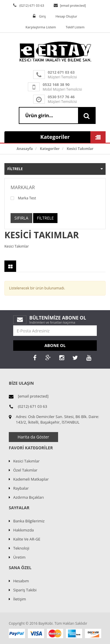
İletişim (20, 599)
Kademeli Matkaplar (31, 479)
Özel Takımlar (25, 470)
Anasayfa (24, 149)
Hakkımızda (23, 530)
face (35, 358)
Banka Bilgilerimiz (29, 521)
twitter (75, 358)
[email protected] (73, 5)
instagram (62, 358)
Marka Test (23, 198)
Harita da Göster (33, 437)
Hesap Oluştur (66, 16)
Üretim (19, 557)
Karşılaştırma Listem (41, 27)
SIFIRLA (21, 218)
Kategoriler (50, 149)
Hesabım (21, 581)
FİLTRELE (45, 218)
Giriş (42, 16)
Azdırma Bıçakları (29, 497)
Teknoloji (21, 548)
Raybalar (21, 488)
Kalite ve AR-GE (27, 539)
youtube (89, 358)
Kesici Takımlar (80, 149)
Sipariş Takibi (25, 590)
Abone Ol (55, 345)
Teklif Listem (75, 27)
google (48, 358)
